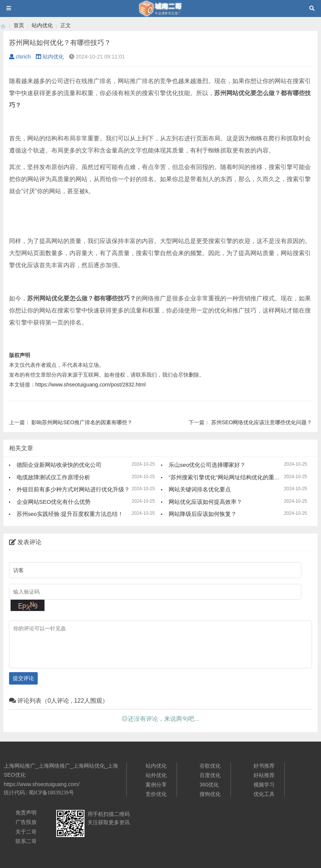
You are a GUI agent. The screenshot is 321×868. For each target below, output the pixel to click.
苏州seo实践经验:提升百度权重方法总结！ (70, 514)
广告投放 (26, 822)
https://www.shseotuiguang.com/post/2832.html (91, 385)
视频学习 (264, 785)
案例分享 (156, 785)
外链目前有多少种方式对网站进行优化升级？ (73, 489)
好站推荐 (264, 775)
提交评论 (23, 678)
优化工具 (264, 794)
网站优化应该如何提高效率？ (205, 502)
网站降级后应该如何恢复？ (203, 514)
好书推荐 (264, 766)
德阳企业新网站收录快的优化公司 (59, 465)
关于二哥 (26, 832)
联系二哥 (26, 841)
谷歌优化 (210, 766)
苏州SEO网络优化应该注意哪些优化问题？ (262, 422)
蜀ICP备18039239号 (51, 793)
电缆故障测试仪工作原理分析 (53, 477)
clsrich (20, 57)
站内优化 (42, 25)
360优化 (209, 785)
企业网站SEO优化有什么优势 (54, 502)
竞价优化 (156, 794)
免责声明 (26, 813)
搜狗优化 (210, 794)
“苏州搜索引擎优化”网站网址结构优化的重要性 (227, 477)
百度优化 (210, 775)
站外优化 (156, 775)
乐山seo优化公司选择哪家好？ (207, 465)
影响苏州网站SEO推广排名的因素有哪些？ (82, 422)
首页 (19, 25)
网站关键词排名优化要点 (200, 489)
